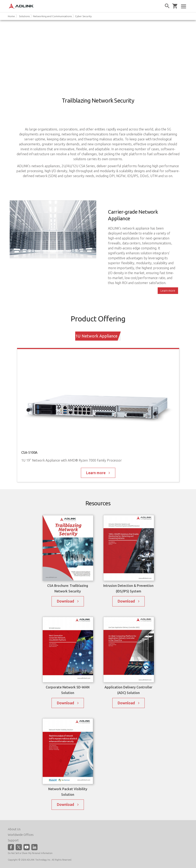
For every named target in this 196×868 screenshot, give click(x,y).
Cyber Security (83, 16)
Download (66, 601)
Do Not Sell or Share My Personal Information (30, 853)
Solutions (24, 16)
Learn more (168, 291)
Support (13, 840)
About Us (14, 829)
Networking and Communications (52, 16)
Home (11, 16)
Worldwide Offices (21, 835)
